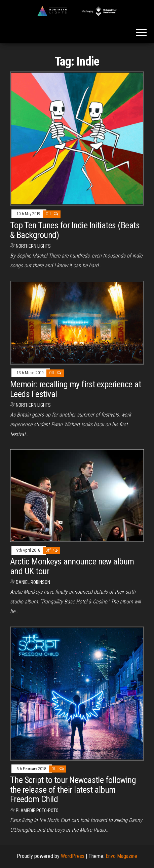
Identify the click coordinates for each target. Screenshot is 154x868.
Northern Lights (33, 246)
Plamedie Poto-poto (37, 811)
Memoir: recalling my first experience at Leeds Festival (75, 389)
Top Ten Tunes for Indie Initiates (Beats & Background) (75, 230)
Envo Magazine (121, 856)
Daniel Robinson (33, 582)
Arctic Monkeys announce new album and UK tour (72, 566)
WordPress (73, 856)
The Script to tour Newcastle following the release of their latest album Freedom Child (73, 790)
